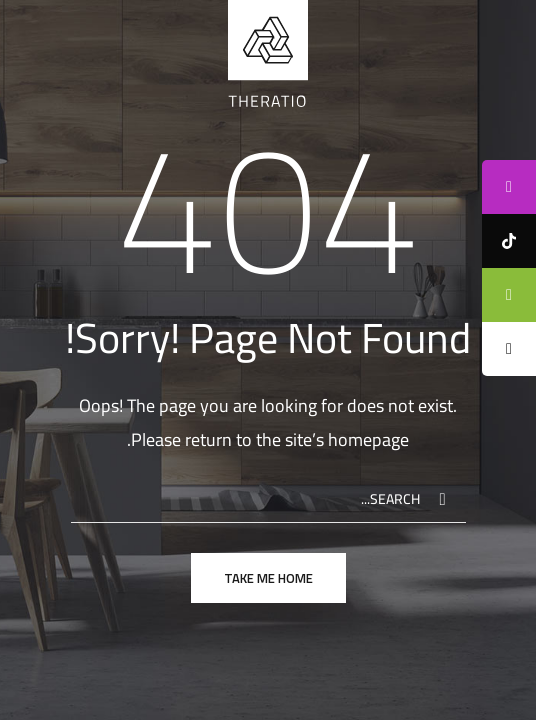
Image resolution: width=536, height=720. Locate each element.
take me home (268, 578)
